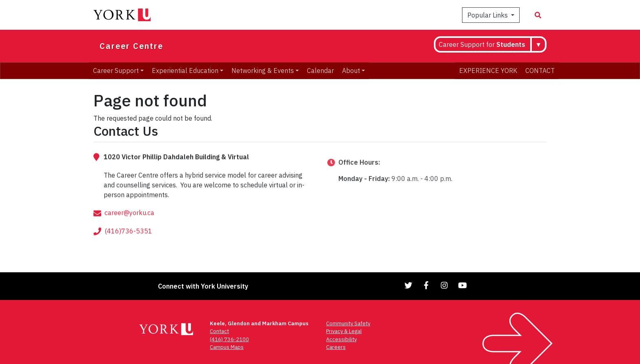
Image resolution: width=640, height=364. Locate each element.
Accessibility (341, 339)
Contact (219, 331)
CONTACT (540, 71)
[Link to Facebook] (427, 285)
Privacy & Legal (344, 331)
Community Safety (348, 323)
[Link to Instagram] (444, 285)
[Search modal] (538, 15)
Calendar (320, 71)
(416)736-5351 (128, 242)
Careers (336, 347)
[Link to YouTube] (462, 285)
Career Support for (482, 44)
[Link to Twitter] (409, 285)
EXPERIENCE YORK (488, 71)
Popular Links (488, 15)
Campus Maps (227, 347)
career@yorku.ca (129, 224)
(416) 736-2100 (229, 339)
